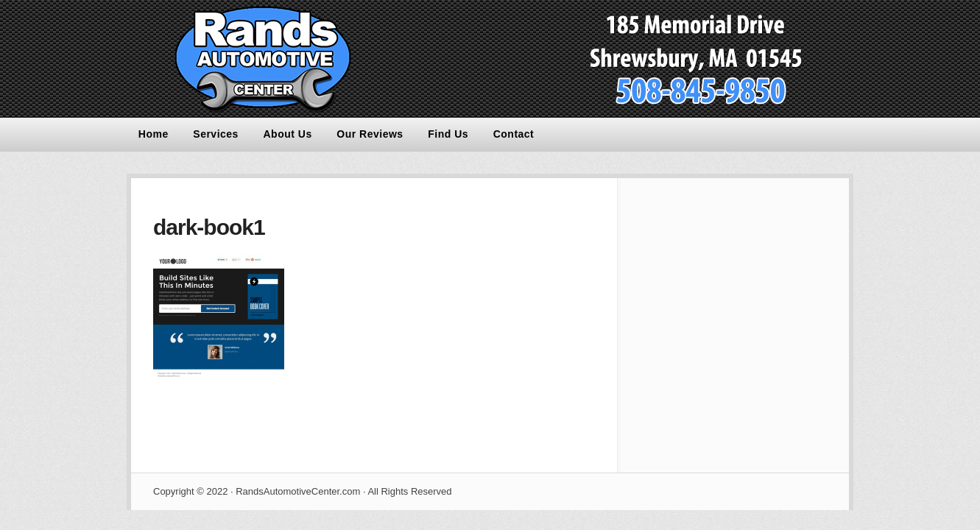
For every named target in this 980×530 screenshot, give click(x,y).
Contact (514, 134)
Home (154, 134)
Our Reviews (370, 134)
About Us (288, 134)
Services (216, 134)
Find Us (448, 134)
